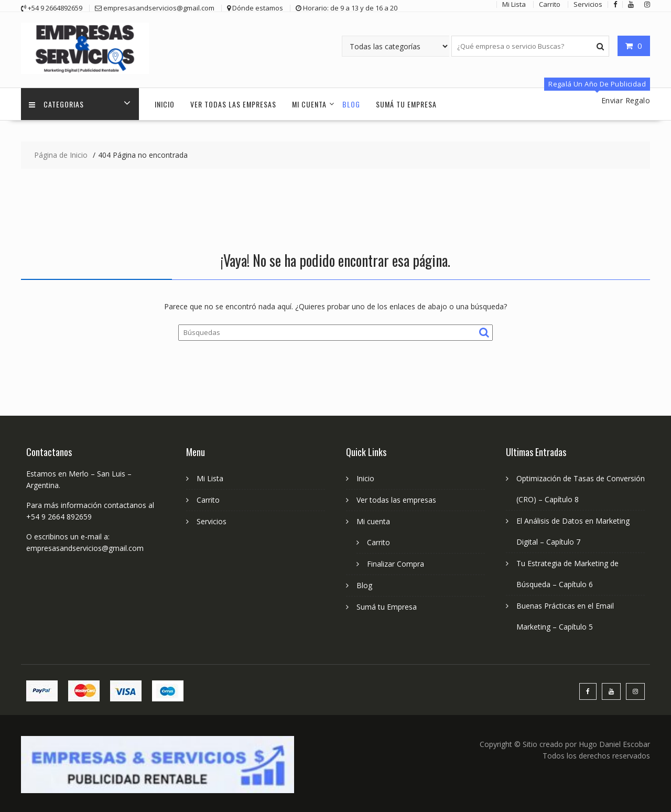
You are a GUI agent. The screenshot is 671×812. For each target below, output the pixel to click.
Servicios (212, 521)
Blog (351, 104)
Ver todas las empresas (233, 104)
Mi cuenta (309, 104)
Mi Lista (210, 478)
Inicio (165, 104)
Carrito (208, 500)
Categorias (56, 104)
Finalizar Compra (396, 564)
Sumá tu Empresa (406, 104)
